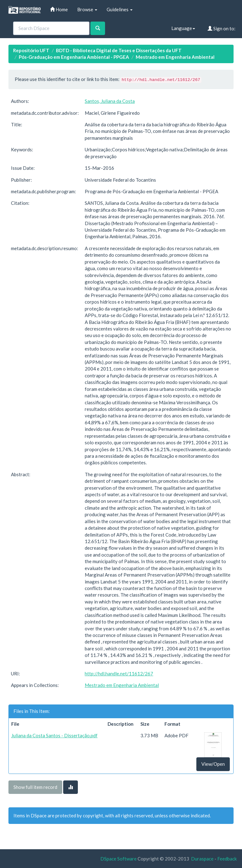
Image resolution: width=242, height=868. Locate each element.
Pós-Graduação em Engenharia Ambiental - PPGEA (74, 57)
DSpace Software (118, 859)
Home (59, 9)
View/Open (213, 764)
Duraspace (202, 859)
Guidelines (120, 9)
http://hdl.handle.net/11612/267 (119, 674)
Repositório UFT (31, 50)
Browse (87, 9)
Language (183, 28)
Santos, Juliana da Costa (110, 101)
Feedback (227, 859)
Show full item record (35, 787)
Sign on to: (222, 28)
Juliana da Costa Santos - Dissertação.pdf (54, 735)
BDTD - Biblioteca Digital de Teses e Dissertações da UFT (119, 50)
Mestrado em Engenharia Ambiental (175, 57)
